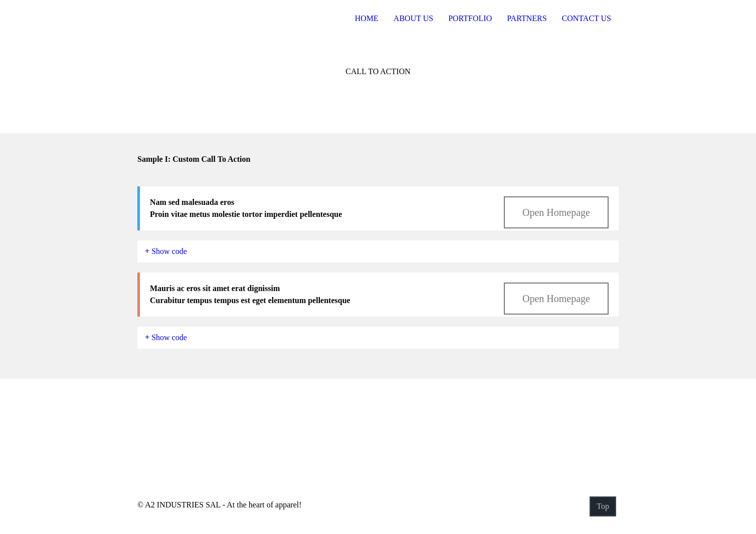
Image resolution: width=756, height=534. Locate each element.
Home (367, 18)
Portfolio (470, 18)
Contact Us (587, 18)
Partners (527, 18)
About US (413, 18)
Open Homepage (556, 212)
